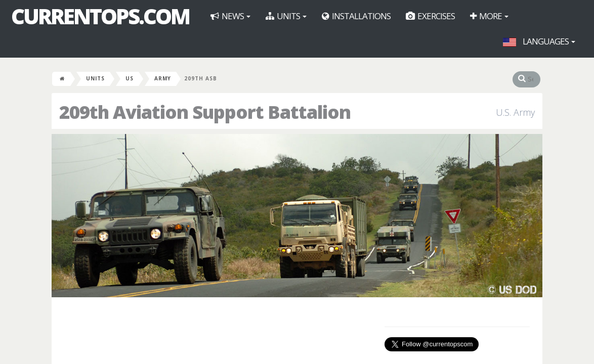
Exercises (430, 16)
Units (286, 16)
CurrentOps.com (100, 16)
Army (163, 78)
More (489, 16)
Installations (356, 16)
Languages (539, 41)
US (130, 78)
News (230, 16)
